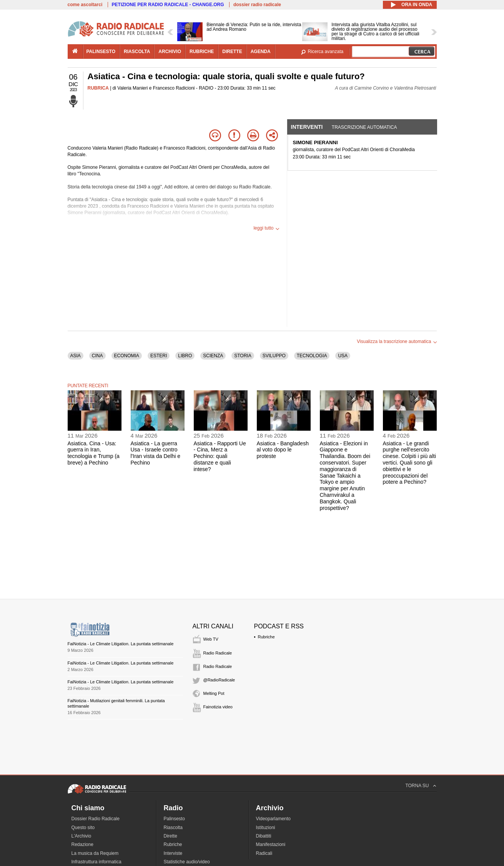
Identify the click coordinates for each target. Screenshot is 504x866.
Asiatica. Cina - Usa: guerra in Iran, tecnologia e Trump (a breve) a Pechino (94, 453)
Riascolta (173, 828)
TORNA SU (417, 786)
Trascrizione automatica (364, 127)
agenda (261, 52)
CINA (97, 356)
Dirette (170, 836)
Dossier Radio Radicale (96, 819)
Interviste (173, 853)
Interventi (307, 127)
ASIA (76, 356)
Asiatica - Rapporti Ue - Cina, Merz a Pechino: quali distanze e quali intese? (220, 456)
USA (343, 356)
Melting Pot (214, 693)
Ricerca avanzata (326, 52)
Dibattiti (264, 836)
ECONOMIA (127, 356)
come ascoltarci (85, 5)
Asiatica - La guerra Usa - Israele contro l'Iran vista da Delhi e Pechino (156, 453)
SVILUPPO (274, 356)
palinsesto (101, 52)
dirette (232, 52)
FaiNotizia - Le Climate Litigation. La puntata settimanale (121, 644)
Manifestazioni (271, 844)
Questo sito (83, 828)
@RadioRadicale (219, 680)
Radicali (264, 853)
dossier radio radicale (257, 5)
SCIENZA (213, 356)
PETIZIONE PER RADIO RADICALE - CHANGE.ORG (168, 5)
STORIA (243, 356)
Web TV (211, 639)
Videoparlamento (274, 819)
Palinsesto (174, 819)
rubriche (202, 52)
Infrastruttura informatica (96, 862)
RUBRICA (98, 88)
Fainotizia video (218, 707)
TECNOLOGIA (312, 356)
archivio (170, 52)
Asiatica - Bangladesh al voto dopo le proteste (283, 450)
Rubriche (266, 637)
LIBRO (185, 356)
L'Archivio (82, 836)
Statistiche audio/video (187, 862)
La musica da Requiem (95, 853)
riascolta (137, 52)
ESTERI (159, 356)
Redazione (82, 844)
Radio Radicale (218, 653)
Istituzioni (266, 828)
